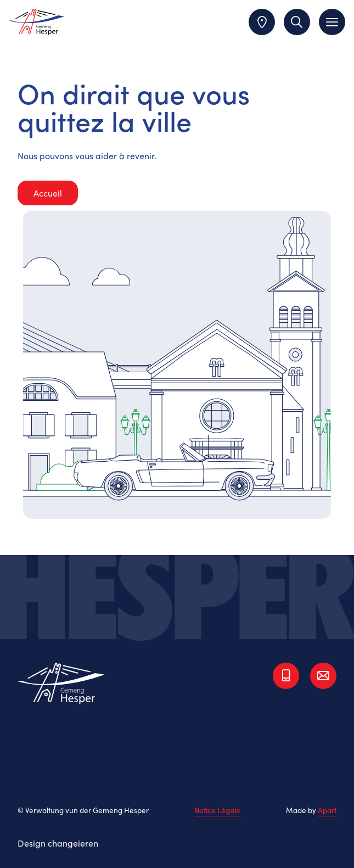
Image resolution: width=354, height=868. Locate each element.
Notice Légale (217, 810)
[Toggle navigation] (332, 22)
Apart (327, 810)
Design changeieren (58, 843)
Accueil (48, 193)
